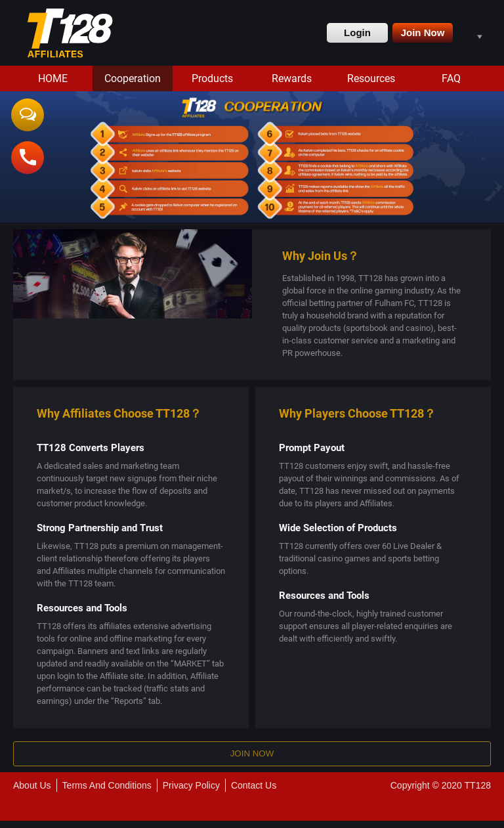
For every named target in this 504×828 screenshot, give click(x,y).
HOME (53, 78)
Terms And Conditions (107, 793)
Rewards (292, 78)
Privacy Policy (191, 793)
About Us (32, 793)
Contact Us (254, 793)
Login (357, 33)
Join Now (423, 33)
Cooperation (133, 78)
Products (212, 78)
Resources (371, 78)
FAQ (451, 78)
